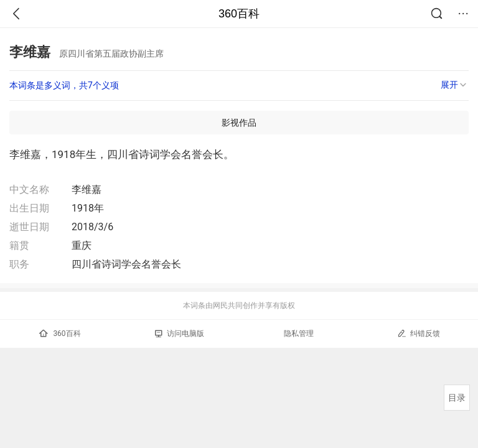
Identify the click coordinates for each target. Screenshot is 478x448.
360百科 (239, 14)
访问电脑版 (180, 334)
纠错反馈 (419, 333)
